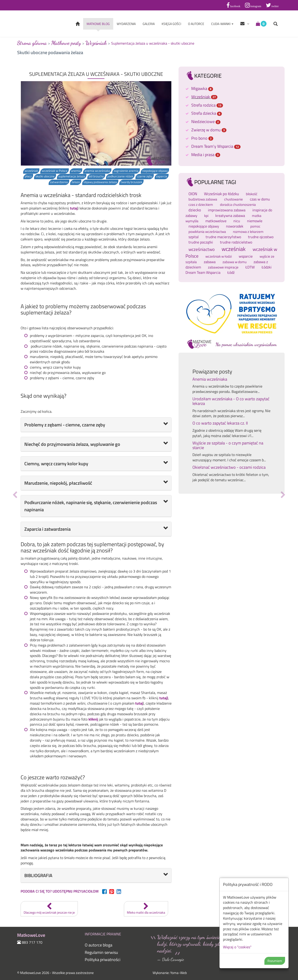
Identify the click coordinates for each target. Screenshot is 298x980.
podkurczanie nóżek (120, 176)
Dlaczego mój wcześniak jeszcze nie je (49, 909)
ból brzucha (96, 176)
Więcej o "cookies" (237, 947)
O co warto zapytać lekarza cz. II (220, 423)
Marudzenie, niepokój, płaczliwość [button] (58, 483)
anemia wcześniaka (97, 171)
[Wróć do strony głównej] (78, 24)
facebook (235, 6)
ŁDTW (250, 267)
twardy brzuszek (131, 182)
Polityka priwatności (103, 960)
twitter (275, 6)
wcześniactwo (202, 249)
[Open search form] (276, 24)
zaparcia (162, 176)
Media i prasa (206, 155)
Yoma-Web (179, 973)
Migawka (202, 88)
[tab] (96, 425)
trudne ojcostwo (261, 237)
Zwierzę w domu (209, 130)
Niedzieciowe (206, 122)
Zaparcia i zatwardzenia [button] (47, 529)
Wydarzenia (126, 24)
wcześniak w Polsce (55, 171)
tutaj (74, 208)
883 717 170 (32, 942)
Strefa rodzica (207, 105)
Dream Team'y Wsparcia (216, 146)
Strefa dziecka (207, 113)
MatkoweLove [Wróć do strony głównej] (37, 24)
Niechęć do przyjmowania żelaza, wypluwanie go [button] (72, 444)
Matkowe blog (98, 24)
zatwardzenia (59, 182)
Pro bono (202, 138)
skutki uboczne (45, 176)
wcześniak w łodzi (219, 256)
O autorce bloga (99, 945)
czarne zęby (145, 176)
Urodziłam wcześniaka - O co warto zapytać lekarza (231, 401)
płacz (28, 176)
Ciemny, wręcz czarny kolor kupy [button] (56, 464)
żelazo (76, 182)
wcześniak (31, 171)
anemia (76, 171)
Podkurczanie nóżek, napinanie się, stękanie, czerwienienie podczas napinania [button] (91, 506)
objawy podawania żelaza (100, 182)
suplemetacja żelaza (72, 176)
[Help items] (245, 24)
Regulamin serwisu (101, 952)
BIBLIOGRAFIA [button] (38, 875)
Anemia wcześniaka (210, 379)
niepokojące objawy (155, 171)
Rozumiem (275, 961)
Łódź (231, 272)
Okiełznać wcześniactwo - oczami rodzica (229, 467)
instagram (256, 6)
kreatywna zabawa (230, 216)
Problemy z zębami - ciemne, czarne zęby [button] (65, 425)
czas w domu (260, 199)
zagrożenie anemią (126, 171)
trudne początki (201, 242)
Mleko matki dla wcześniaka (146, 909)
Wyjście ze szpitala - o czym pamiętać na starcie (228, 445)
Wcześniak (204, 97)
